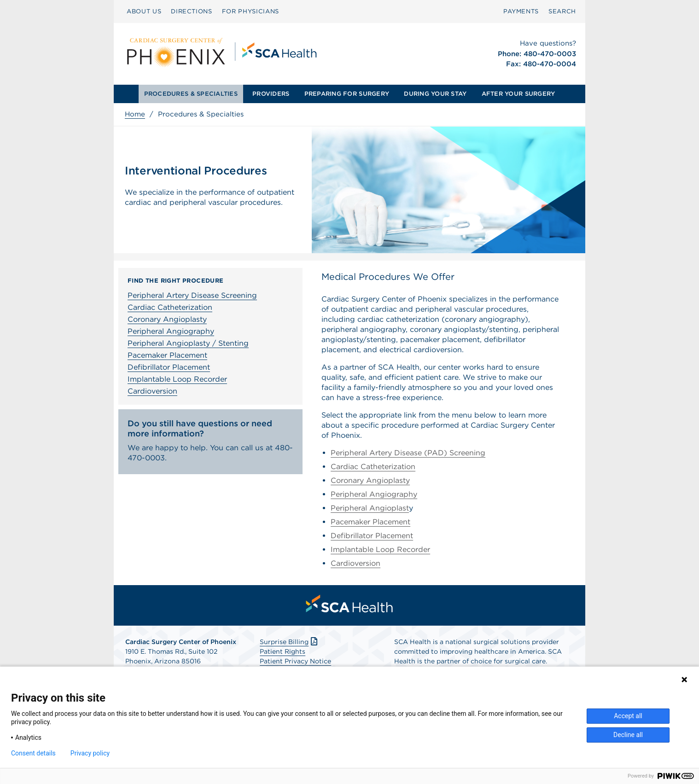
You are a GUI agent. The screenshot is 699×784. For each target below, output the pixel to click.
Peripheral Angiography (171, 331)
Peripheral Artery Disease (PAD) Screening (408, 453)
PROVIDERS (271, 94)
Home (135, 114)
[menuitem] (144, 12)
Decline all (628, 735)
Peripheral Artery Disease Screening (192, 295)
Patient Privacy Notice (295, 661)
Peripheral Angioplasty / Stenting (188, 343)
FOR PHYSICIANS (250, 11)
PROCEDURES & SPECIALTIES (191, 94)
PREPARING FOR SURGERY (347, 94)
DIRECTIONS (192, 11)
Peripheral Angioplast (370, 508)
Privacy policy (90, 753)
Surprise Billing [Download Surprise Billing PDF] (289, 642)
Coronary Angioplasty (167, 319)
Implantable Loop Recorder (177, 379)
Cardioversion (152, 391)
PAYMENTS (521, 11)
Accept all (628, 716)
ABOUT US (144, 11)
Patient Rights (283, 651)
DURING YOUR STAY (435, 94)
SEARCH (562, 11)
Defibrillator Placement (169, 367)
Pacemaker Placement (167, 355)
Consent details (33, 753)
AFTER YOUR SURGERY (518, 94)
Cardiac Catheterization (170, 307)
